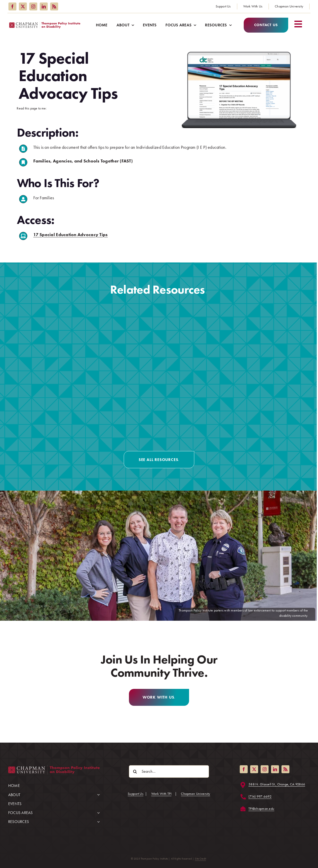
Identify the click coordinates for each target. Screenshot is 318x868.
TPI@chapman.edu (261, 809)
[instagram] (33, 6)
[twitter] (23, 6)
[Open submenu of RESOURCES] (97, 820)
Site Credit (200, 859)
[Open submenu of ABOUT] (97, 793)
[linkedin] (44, 6)
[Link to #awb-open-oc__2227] (300, 24)
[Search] (135, 771)
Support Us (136, 794)
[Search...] (169, 771)
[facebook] (12, 6)
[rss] (54, 6)
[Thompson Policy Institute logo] (45, 24)
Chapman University (196, 794)
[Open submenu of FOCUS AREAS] (97, 811)
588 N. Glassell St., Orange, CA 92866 (277, 784)
